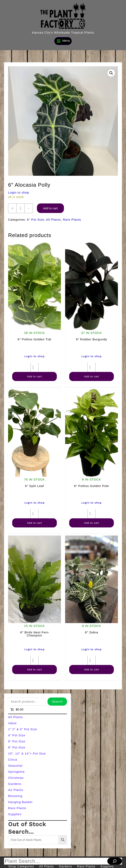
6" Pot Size (36, 220)
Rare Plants (72, 220)
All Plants (53, 220)
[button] (111, 73)
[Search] (115, 861)
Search (57, 701)
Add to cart (50, 208)
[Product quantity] (20, 208)
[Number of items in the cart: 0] (17, 709)
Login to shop (19, 192)
